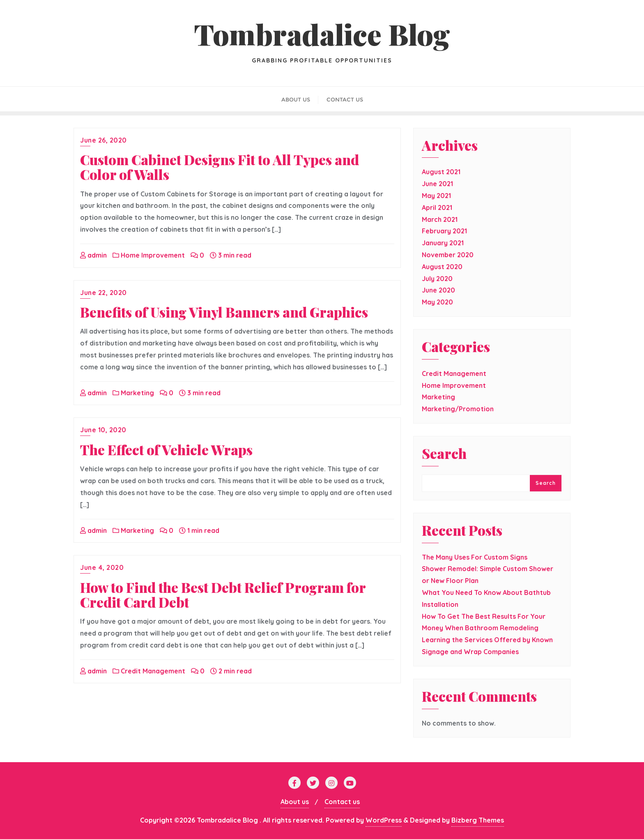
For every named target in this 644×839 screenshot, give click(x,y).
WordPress (384, 820)
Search (444, 454)
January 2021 (443, 243)
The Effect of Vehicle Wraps (166, 449)
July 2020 (437, 279)
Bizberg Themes (478, 820)
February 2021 (444, 231)
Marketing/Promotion (458, 409)
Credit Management (149, 671)
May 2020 (437, 302)
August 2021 (441, 172)
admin (93, 255)
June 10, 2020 (103, 430)
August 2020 (442, 267)
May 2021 (436, 196)
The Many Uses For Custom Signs (475, 557)
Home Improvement (149, 255)
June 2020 (438, 290)
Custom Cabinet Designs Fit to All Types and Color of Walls (220, 167)
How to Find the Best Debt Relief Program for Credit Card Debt (223, 595)
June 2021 (437, 184)
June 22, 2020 (103, 293)
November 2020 (448, 255)
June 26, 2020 (103, 140)
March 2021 (440, 219)
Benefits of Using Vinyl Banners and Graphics (224, 312)
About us (295, 802)
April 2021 (437, 207)
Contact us (342, 802)
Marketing (133, 393)
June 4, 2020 (102, 567)
